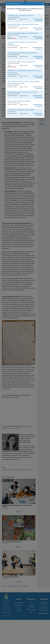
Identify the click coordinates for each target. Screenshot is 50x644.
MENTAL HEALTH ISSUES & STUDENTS (19, 101)
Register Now (39, 21)
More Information (38, 19)
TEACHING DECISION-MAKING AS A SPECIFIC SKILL (23, 33)
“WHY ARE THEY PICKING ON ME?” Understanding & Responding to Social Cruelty (23, 82)
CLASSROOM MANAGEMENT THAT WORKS (21, 110)
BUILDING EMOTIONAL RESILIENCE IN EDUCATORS (23, 24)
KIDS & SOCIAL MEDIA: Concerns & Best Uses (21, 62)
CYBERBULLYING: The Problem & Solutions (21, 16)
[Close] (43, 4)
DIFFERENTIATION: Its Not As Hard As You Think (22, 92)
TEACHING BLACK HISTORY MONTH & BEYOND (22, 53)
